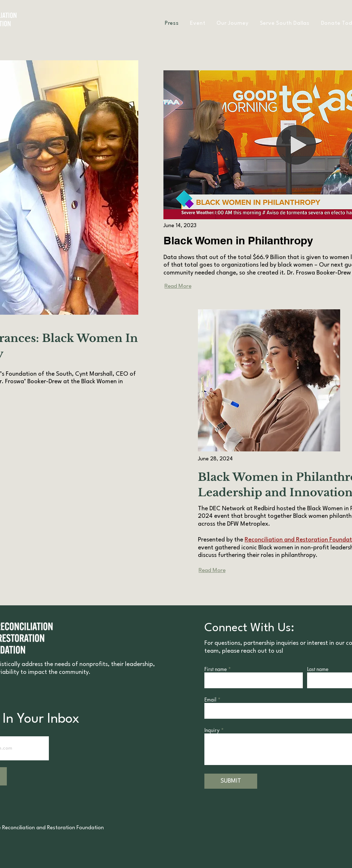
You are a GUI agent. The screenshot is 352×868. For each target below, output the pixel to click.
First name (216, 669)
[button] (232, 24)
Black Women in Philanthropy (238, 240)
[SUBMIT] (231, 781)
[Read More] (178, 286)
